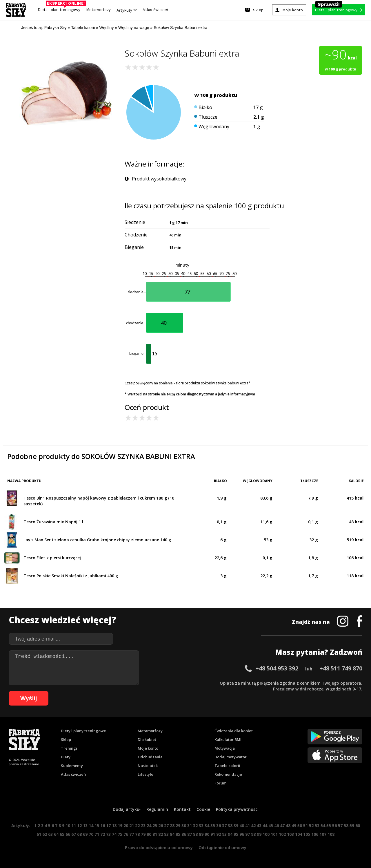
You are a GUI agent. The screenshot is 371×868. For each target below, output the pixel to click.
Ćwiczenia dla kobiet (234, 731)
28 (172, 825)
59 (352, 825)
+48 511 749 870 (341, 668)
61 (39, 834)
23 (143, 825)
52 (311, 825)
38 (230, 825)
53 (317, 825)
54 (323, 825)
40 (242, 825)
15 (97, 825)
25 (155, 825)
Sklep (66, 739)
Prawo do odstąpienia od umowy (159, 848)
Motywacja (225, 748)
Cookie (203, 809)
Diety (66, 757)
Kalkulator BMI (228, 739)
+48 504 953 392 (277, 668)
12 (79, 825)
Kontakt (182, 809)
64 (56, 834)
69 (85, 834)
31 (190, 825)
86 (184, 834)
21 (132, 825)
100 (266, 834)
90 (207, 834)
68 (79, 834)
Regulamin (157, 809)
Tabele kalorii (227, 766)
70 (91, 834)
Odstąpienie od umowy (222, 848)
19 (120, 825)
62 (45, 834)
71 (97, 834)
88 (195, 834)
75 (120, 834)
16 (103, 825)
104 (299, 834)
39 (236, 825)
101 (274, 834)
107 (323, 834)
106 (315, 834)
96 (242, 834)
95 (236, 834)
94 (230, 834)
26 (161, 825)
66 (68, 834)
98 (253, 834)
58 (346, 825)
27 (166, 825)
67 (74, 834)
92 (219, 834)
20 (126, 825)
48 (288, 825)
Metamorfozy (98, 10)
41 (248, 825)
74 (114, 834)
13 (85, 825)
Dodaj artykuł (127, 809)
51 (305, 825)
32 (195, 825)
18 (114, 825)
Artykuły (127, 10)
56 (334, 825)
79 (143, 834)
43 (259, 825)
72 (103, 834)
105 (307, 834)
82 (161, 834)
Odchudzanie (150, 757)
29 (178, 825)
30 (184, 825)
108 (331, 834)
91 (213, 834)
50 (300, 825)
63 (50, 834)
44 (265, 825)
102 (282, 834)
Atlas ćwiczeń (155, 10)
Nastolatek (148, 766)
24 (149, 825)
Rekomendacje (228, 774)
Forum (220, 783)
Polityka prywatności (237, 809)
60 (358, 825)
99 (259, 834)
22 (137, 825)
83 (166, 834)
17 (108, 825)
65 (62, 834)
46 (277, 825)
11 (74, 825)
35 (213, 825)
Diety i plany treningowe (83, 731)
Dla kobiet (147, 739)
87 (190, 834)
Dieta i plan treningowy (60, 8)
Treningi (69, 748)
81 (155, 834)
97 (248, 834)
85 (178, 834)
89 (201, 834)
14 (91, 825)
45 (271, 825)
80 (149, 834)
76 (126, 834)
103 (290, 834)
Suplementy (72, 766)
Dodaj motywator (231, 757)
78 (137, 834)
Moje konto (148, 748)
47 (282, 825)
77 (132, 834)
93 (224, 834)
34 (207, 825)
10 (68, 825)
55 (329, 825)
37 (224, 825)
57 (340, 825)
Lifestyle (146, 774)
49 (294, 825)
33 (201, 825)
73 (108, 834)
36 (219, 825)
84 (172, 834)
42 (253, 825)
